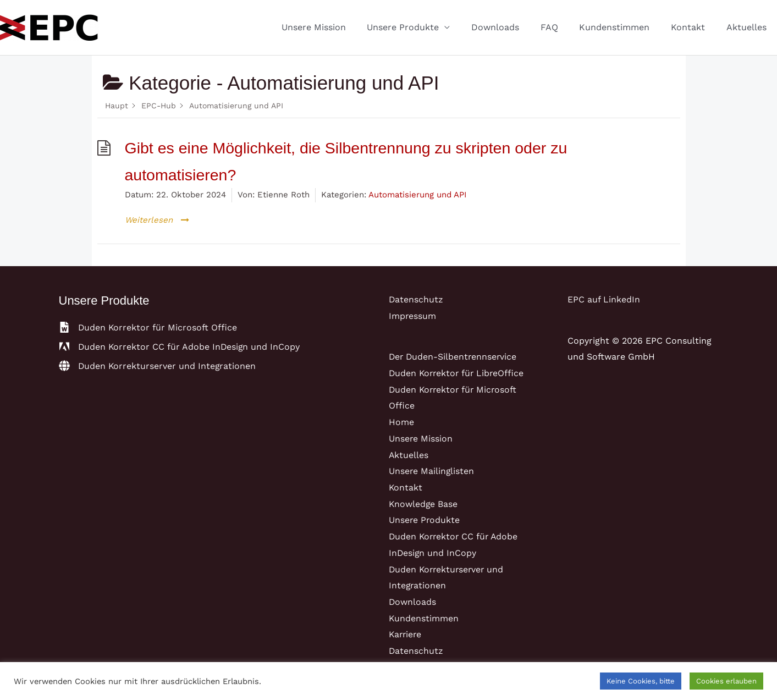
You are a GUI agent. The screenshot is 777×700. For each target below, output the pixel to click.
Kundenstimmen (624, 27)
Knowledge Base (424, 504)
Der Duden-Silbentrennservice (454, 357)
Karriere (406, 634)
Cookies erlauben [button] (726, 681)
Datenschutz (416, 299)
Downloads (512, 27)
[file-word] (148, 327)
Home (401, 422)
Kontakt (693, 27)
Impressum (413, 316)
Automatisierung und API (417, 195)
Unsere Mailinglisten (432, 471)
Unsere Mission (337, 27)
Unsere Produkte (423, 27)
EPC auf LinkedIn (604, 299)
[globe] (158, 366)
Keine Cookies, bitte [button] (641, 681)
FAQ (562, 27)
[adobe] (180, 346)
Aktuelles (748, 27)
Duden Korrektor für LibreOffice (458, 373)
